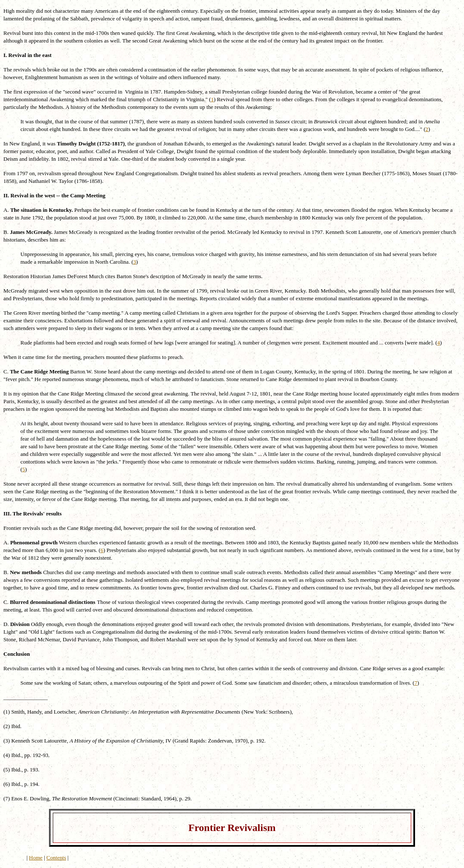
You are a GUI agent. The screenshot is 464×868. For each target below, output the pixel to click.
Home (36, 858)
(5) (7, 770)
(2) (7, 726)
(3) (7, 741)
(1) (7, 712)
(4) (7, 755)
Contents (56, 858)
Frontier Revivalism (232, 828)
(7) (7, 798)
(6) (7, 784)
